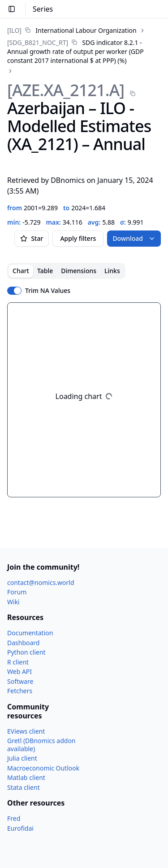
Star (32, 238)
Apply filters (78, 238)
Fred (14, 818)
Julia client (22, 758)
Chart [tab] (21, 271)
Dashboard (23, 643)
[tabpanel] (84, 400)
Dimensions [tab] (79, 271)
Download (134, 238)
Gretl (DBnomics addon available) (41, 745)
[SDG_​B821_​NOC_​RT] (38, 42)
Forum (17, 592)
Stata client (24, 787)
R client (18, 662)
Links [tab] (112, 271)
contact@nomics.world (41, 582)
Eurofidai (20, 828)
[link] (72, 30)
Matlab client (26, 777)
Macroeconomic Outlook (43, 768)
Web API (19, 671)
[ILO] (14, 30)
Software (20, 681)
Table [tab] (45, 271)
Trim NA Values (48, 291)
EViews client (26, 731)
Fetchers (20, 691)
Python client (26, 652)
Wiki (13, 602)
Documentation (30, 633)
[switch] (14, 291)
